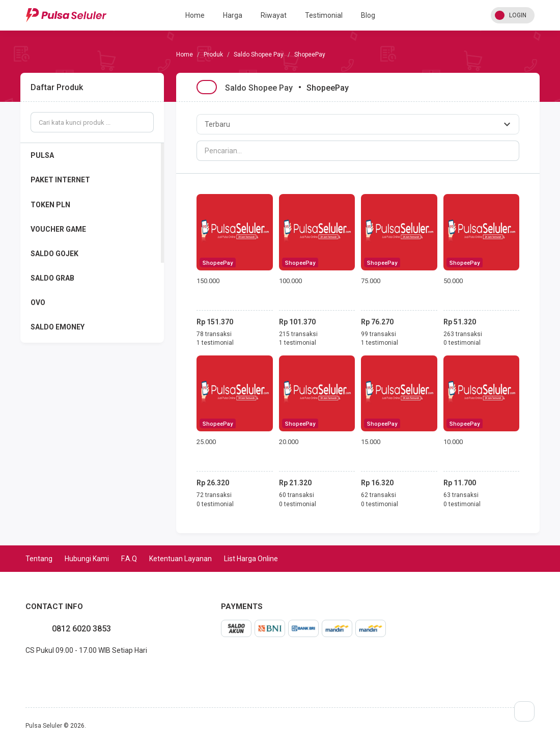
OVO (38, 302)
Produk (213, 54)
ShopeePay (218, 263)
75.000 (371, 281)
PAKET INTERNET (60, 180)
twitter (42, 673)
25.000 (206, 442)
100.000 (290, 281)
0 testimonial (462, 343)
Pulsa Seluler (44, 726)
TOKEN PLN (50, 205)
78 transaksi (214, 334)
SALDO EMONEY (58, 327)
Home (195, 15)
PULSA (42, 155)
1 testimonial (215, 343)
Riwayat (274, 15)
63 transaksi (461, 495)
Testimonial (324, 15)
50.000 (453, 281)
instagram (34, 673)
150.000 (208, 281)
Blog (368, 15)
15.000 (371, 442)
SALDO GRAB (52, 278)
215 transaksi (298, 334)
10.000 (453, 442)
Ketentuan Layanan (180, 559)
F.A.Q (129, 559)
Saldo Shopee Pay (259, 54)
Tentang (39, 559)
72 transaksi (214, 495)
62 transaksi (379, 495)
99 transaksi (379, 334)
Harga (233, 15)
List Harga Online (251, 559)
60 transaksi (297, 495)
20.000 (289, 442)
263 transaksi (463, 334)
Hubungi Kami (87, 559)
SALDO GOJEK (54, 254)
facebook (25, 673)
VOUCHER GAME (58, 229)
